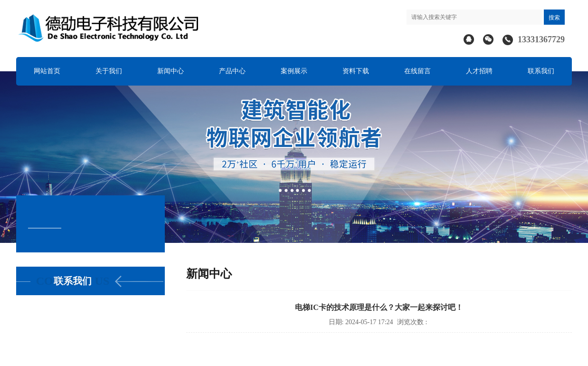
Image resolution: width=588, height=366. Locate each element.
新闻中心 (171, 71)
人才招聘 (479, 71)
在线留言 (417, 71)
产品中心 (232, 71)
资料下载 (356, 71)
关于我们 (109, 71)
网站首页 (47, 71)
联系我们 (541, 71)
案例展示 (294, 71)
